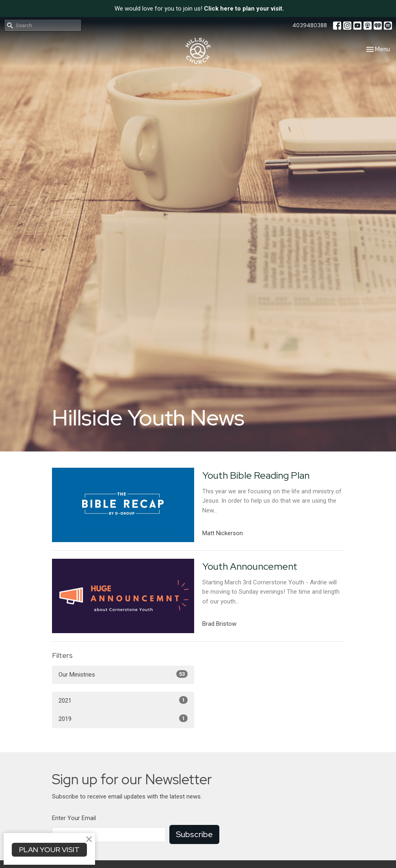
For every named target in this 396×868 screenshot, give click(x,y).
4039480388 (310, 25)
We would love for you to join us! (199, 9)
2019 (123, 718)
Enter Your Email (74, 818)
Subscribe (194, 834)
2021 (123, 700)
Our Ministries (123, 674)
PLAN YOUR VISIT (49, 850)
